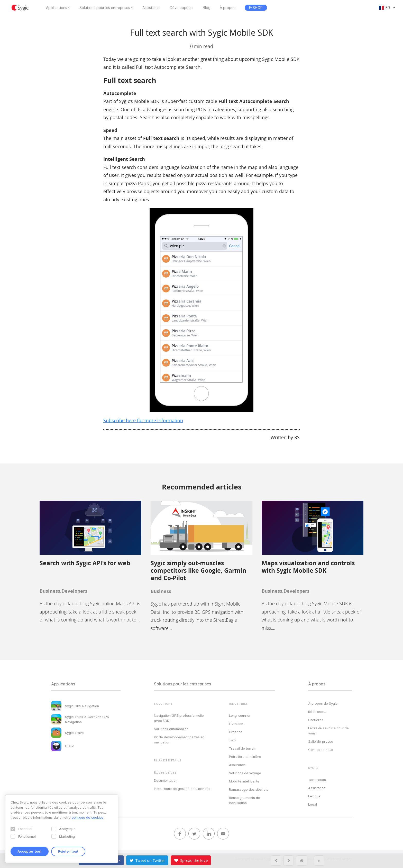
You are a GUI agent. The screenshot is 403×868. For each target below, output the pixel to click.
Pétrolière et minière (245, 757)
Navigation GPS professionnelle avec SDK (179, 718)
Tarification (317, 780)
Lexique (314, 796)
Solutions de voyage (245, 773)
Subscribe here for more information (143, 420)
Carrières (316, 720)
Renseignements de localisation (245, 800)
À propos (228, 8)
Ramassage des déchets (249, 789)
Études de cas (165, 772)
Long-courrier (240, 715)
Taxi (232, 740)
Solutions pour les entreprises (105, 8)
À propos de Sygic (323, 703)
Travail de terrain (243, 748)
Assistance (152, 8)
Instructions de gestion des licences (182, 789)
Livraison (236, 724)
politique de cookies (88, 817)
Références (317, 712)
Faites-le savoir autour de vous (328, 731)
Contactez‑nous (321, 750)
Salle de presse (321, 741)
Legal (313, 804)
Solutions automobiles (171, 729)
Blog (207, 8)
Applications (57, 8)
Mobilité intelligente (244, 781)
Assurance (237, 765)
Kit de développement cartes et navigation (179, 740)
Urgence (236, 732)
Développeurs (182, 8)
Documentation (166, 780)
